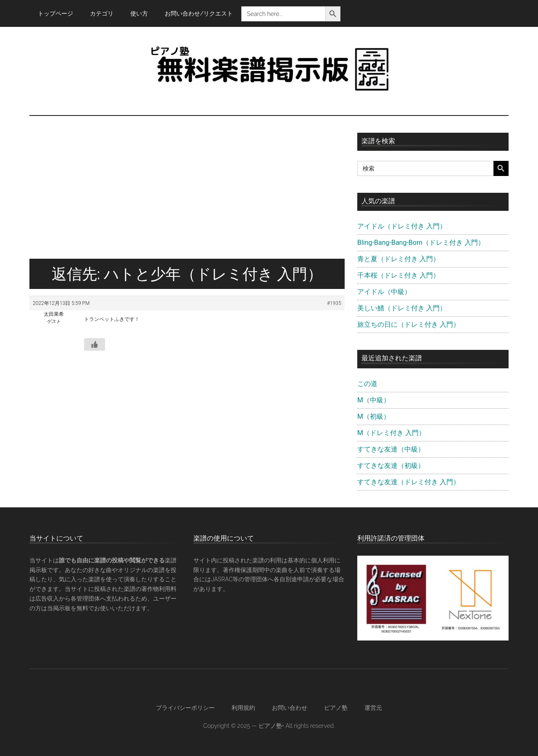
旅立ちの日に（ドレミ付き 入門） (409, 324)
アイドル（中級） (384, 292)
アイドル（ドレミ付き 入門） (402, 226)
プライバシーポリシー (185, 708)
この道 (367, 384)
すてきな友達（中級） (391, 449)
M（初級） (374, 416)
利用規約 (243, 708)
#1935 (334, 303)
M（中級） (374, 400)
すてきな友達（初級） (391, 466)
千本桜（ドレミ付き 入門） (398, 275)
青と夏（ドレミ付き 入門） (398, 259)
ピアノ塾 (336, 708)
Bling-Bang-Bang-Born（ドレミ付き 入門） (421, 243)
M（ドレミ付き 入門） (391, 433)
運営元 (373, 708)
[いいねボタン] (95, 344)
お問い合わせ (290, 708)
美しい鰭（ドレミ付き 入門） (402, 308)
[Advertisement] (187, 196)
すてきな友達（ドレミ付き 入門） (409, 482)
